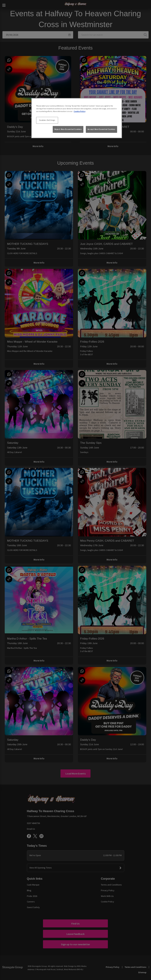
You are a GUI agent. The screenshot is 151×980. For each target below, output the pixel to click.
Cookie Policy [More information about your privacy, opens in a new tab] (80, 111)
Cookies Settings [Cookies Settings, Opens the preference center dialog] (47, 120)
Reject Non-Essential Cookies (68, 129)
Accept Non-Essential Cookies (101, 129)
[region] (77, 118)
